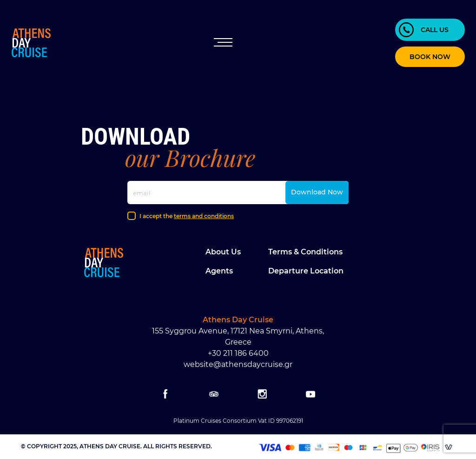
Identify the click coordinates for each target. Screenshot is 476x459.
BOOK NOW (430, 57)
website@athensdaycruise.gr (238, 364)
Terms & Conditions (305, 252)
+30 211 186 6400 (238, 353)
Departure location (306, 271)
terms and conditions (204, 216)
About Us (223, 252)
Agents (219, 271)
